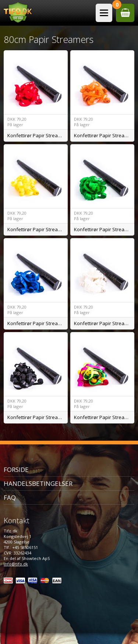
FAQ (10, 497)
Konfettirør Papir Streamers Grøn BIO (104, 229)
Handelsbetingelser (38, 483)
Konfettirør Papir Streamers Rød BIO (38, 135)
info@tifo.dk (16, 564)
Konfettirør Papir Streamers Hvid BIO (104, 323)
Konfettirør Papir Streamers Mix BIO (104, 417)
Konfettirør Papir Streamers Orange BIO (104, 135)
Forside (16, 470)
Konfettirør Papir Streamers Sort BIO (38, 417)
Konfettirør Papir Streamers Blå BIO (38, 323)
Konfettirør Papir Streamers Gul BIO (38, 229)
